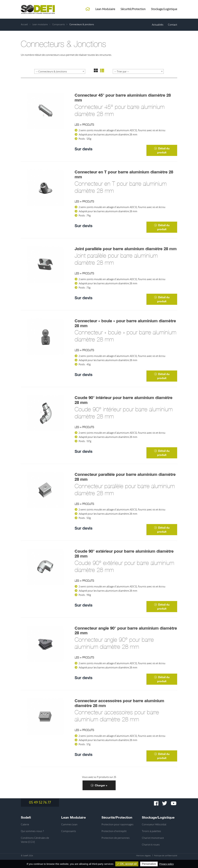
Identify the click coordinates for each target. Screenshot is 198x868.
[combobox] (60, 71)
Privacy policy (167, 864)
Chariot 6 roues (151, 845)
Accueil (24, 24)
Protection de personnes (116, 838)
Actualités (158, 25)
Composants (59, 24)
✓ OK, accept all (127, 864)
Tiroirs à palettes (151, 831)
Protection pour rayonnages (117, 824)
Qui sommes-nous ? (32, 831)
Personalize (149, 864)
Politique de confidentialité (166, 856)
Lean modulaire (40, 24)
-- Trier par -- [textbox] (122, 72)
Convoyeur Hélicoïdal (154, 824)
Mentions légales (143, 856)
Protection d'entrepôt (114, 831)
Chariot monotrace (153, 838)
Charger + (99, 785)
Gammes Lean (69, 824)
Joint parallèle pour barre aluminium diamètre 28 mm (126, 249)
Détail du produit (162, 150)
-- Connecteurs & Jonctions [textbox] (51, 72)
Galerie (25, 824)
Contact (173, 25)
